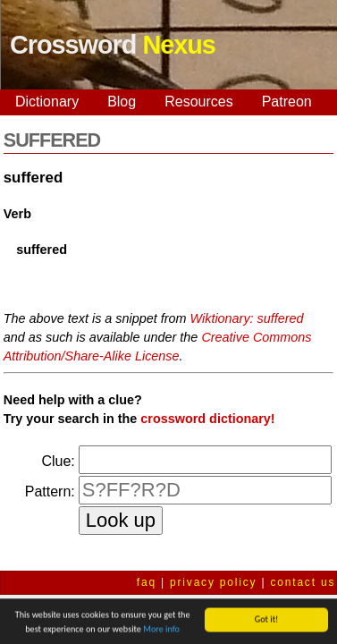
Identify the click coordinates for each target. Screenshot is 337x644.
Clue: (58, 461)
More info (161, 630)
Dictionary (47, 102)
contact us (303, 582)
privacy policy (213, 582)
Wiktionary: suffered (247, 318)
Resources (198, 102)
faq (147, 582)
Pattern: (50, 491)
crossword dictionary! (207, 419)
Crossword (113, 45)
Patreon (287, 102)
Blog (122, 102)
